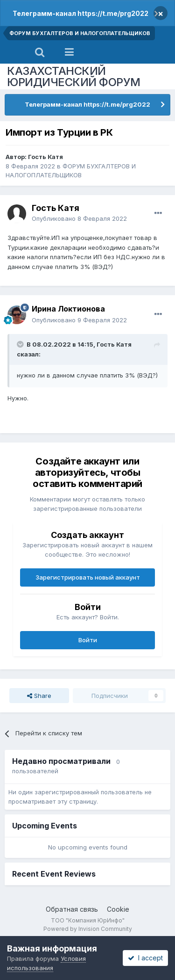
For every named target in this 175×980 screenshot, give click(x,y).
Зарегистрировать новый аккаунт (88, 577)
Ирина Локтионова (68, 309)
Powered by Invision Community (88, 929)
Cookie (118, 909)
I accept (145, 958)
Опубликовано (79, 218)
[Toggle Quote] (21, 344)
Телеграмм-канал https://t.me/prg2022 (80, 13)
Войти (88, 640)
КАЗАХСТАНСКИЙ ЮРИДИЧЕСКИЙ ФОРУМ (74, 76)
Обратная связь (72, 909)
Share (39, 696)
